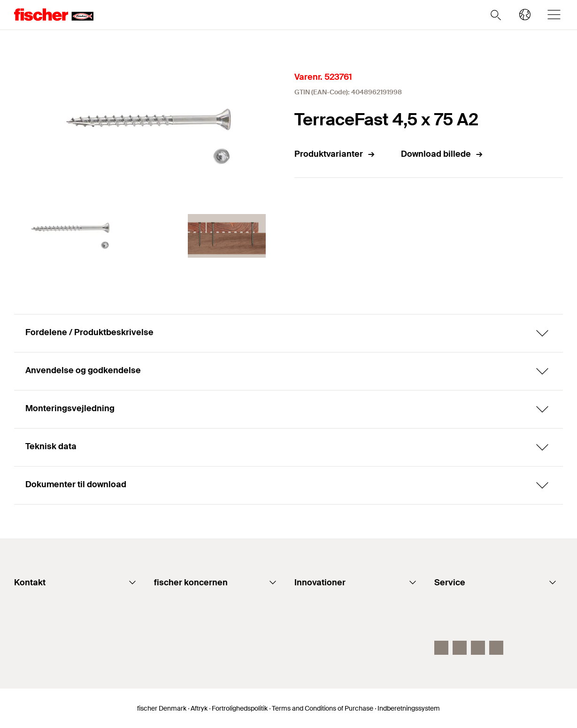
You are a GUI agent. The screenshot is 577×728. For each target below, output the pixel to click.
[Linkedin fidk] (478, 648)
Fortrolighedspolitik (240, 708)
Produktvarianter (335, 154)
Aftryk (199, 708)
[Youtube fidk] (460, 648)
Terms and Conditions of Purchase (323, 708)
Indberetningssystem (409, 708)
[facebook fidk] (441, 648)
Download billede (442, 154)
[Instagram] (496, 648)
